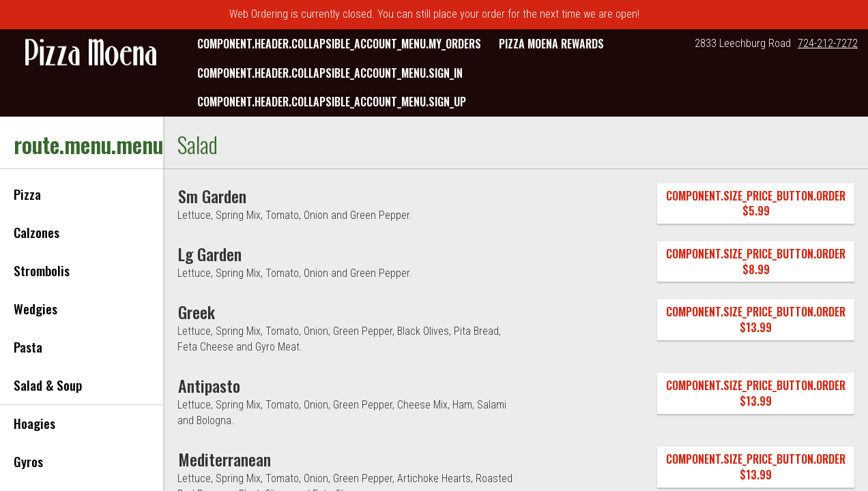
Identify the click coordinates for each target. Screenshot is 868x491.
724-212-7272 (828, 43)
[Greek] (197, 312)
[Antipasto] (209, 385)
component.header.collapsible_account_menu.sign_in (330, 73)
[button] (91, 54)
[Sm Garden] (212, 196)
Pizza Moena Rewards (551, 44)
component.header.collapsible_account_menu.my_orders (339, 44)
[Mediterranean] (225, 459)
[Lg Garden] (210, 254)
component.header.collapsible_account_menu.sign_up (332, 102)
